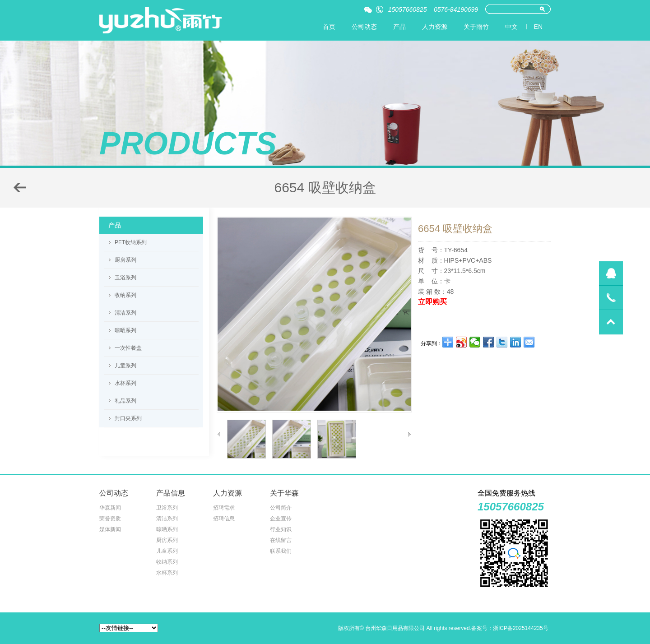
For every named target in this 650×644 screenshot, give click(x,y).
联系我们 (281, 551)
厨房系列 (125, 260)
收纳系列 (125, 295)
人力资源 (435, 27)
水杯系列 (125, 383)
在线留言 (281, 540)
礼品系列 (125, 401)
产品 (399, 27)
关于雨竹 (476, 27)
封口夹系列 (128, 418)
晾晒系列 (125, 330)
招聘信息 (224, 519)
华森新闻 (110, 508)
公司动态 (364, 27)
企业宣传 (281, 519)
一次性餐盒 (128, 348)
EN (538, 27)
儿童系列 (125, 366)
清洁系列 (125, 313)
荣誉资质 (110, 519)
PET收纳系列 (131, 242)
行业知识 (281, 529)
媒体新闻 (110, 529)
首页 (329, 27)
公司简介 (281, 508)
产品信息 (171, 493)
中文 (511, 27)
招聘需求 (224, 508)
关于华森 (284, 493)
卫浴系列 (125, 278)
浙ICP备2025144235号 (521, 628)
